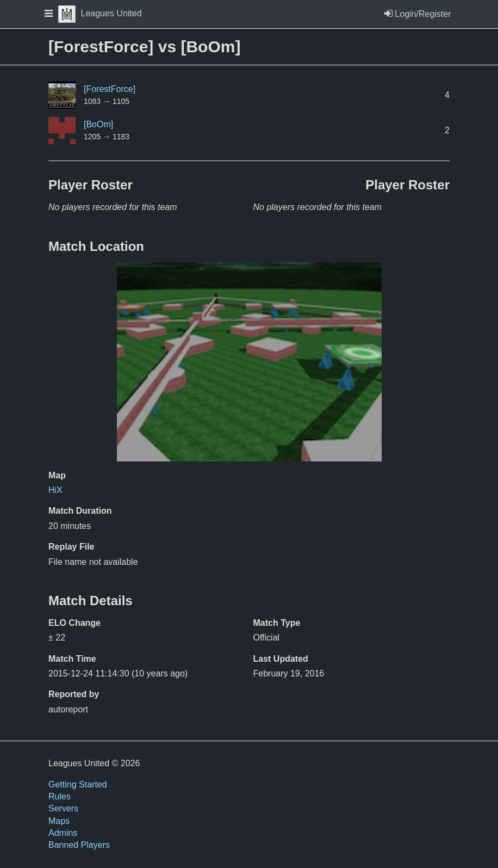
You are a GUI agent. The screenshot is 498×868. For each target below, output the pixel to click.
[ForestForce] (110, 89)
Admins (63, 833)
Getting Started (78, 784)
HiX (55, 490)
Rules (60, 796)
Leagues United (100, 13)
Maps (59, 821)
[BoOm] (98, 124)
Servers (63, 808)
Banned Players (79, 845)
